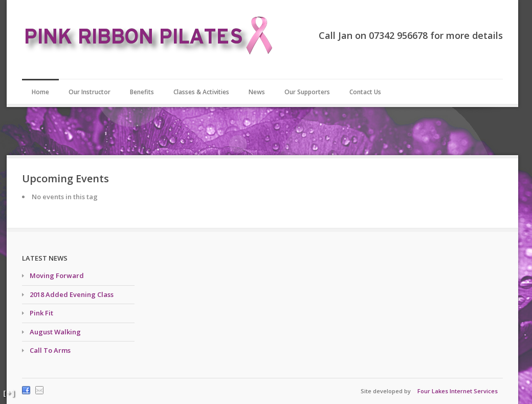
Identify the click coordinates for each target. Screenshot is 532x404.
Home (40, 92)
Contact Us (365, 92)
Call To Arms (50, 350)
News (257, 92)
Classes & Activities (201, 92)
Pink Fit (41, 313)
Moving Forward (57, 275)
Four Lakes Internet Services (458, 391)
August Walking (55, 332)
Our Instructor (90, 92)
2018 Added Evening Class (72, 294)
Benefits (142, 92)
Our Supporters (307, 92)
